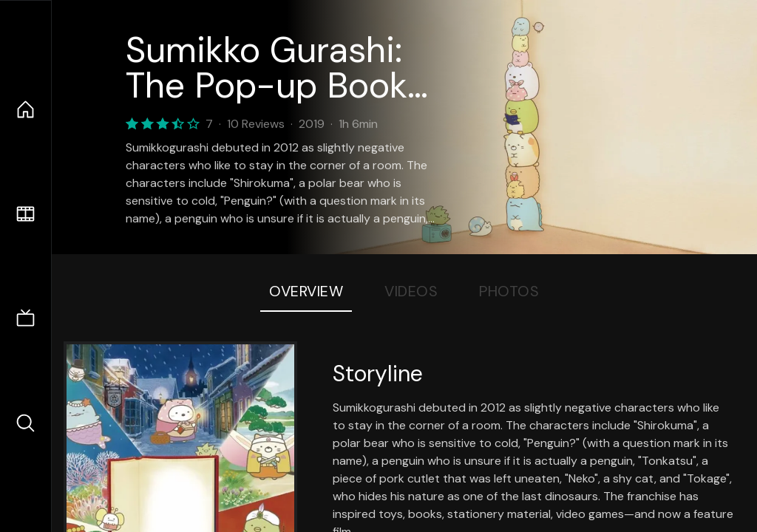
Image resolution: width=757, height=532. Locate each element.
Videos (411, 291)
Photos (509, 291)
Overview (306, 291)
